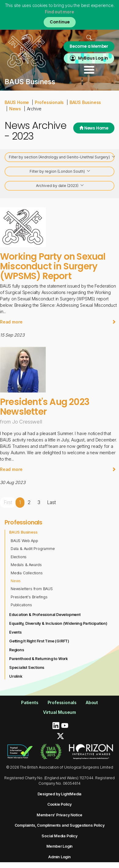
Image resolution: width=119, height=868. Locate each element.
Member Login (60, 846)
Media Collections (27, 573)
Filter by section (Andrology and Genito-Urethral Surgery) (62, 158)
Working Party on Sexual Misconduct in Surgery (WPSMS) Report (53, 266)
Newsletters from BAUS (32, 589)
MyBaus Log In (93, 58)
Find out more (59, 12)
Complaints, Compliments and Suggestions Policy (60, 825)
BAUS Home (17, 102)
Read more (58, 322)
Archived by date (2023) (60, 186)
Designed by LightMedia (60, 794)
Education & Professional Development (45, 615)
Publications (21, 605)
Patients (30, 702)
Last (51, 502)
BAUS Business (85, 102)
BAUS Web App (24, 541)
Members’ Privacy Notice (60, 815)
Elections (19, 557)
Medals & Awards (26, 565)
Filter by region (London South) (60, 172)
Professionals (49, 102)
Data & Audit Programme (33, 549)
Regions (17, 650)
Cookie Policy (60, 804)
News (15, 109)
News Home (94, 128)
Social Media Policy (59, 836)
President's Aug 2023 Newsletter (45, 407)
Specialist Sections (27, 667)
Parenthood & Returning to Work (38, 659)
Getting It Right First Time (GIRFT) (39, 641)
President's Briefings (29, 597)
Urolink (16, 676)
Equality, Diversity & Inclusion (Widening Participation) (58, 623)
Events (15, 632)
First (8, 502)
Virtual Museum (60, 712)
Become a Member (89, 46)
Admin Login (60, 857)
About (92, 702)
